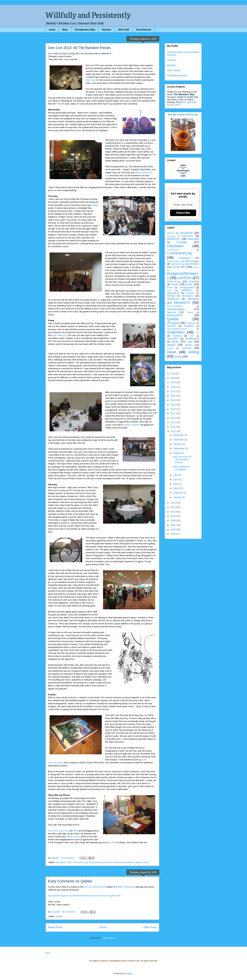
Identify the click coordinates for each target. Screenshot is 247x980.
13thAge (171, 233)
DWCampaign (192, 261)
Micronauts (187, 296)
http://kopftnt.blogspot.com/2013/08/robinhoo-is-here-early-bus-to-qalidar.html (84, 896)
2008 (173, 521)
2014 (173, 427)
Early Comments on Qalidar (70, 881)
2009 (173, 516)
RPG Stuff (124, 30)
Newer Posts (55, 927)
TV (198, 333)
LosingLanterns (187, 288)
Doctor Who (179, 267)
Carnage (182, 242)
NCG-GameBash (175, 306)
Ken (66, 831)
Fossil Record (144, 30)
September (179, 448)
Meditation (190, 293)
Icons (189, 284)
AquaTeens (61, 862)
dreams (189, 345)
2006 (173, 529)
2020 (173, 400)
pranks (170, 348)
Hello (48, 953)
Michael (131, 862)
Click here (91, 80)
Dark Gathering (59, 335)
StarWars (189, 326)
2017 (173, 413)
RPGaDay (173, 323)
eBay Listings (174, 70)
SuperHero (176, 332)
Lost (169, 290)
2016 (173, 418)
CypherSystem (174, 261)
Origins (190, 312)
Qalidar (95, 205)
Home (52, 30)
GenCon (108, 862)
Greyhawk (194, 281)
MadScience (173, 293)
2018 (173, 409)
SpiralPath (191, 323)
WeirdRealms (192, 339)
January (178, 497)
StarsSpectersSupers (177, 329)
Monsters (193, 299)
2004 (173, 534)
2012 (173, 503)
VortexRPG (173, 339)
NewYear (172, 312)
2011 (173, 507)
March (177, 488)
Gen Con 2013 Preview (95, 887)
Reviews (107, 30)
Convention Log (80, 862)
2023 (173, 387)
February (178, 493)
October (178, 444)
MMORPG (187, 290)
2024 (173, 382)
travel (146, 862)
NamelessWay (176, 309)
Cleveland (175, 246)
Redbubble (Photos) (177, 75)
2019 (173, 405)
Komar (170, 288)
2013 (173, 431)
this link (111, 842)
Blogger (129, 973)
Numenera (58, 763)
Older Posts (150, 927)
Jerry (50, 831)
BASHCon (173, 239)
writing (194, 352)
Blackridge (194, 239)
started (76, 837)
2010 (173, 512)
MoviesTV (182, 303)
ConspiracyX (173, 250)
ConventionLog (96, 862)
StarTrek (171, 326)
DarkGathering (178, 264)
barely (70, 837)
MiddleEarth (173, 299)
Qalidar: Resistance (125, 887)
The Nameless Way (85, 30)
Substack (172, 60)
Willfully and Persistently (88, 14)
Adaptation (172, 236)
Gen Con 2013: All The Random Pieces (79, 48)
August (177, 453)
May (176, 484)
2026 (173, 374)
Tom (56, 831)
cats (190, 342)
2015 (173, 422)
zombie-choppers (132, 425)
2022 (173, 391)
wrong (178, 357)
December (179, 435)
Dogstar (196, 267)
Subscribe (183, 213)
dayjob (171, 345)
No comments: (68, 858)
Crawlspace (184, 258)
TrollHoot (177, 336)
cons (69, 862)
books (175, 342)
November (179, 440)
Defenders (194, 264)
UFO (192, 336)
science (186, 348)
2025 (173, 378)
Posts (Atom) (109, 938)
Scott (75, 831)
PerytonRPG (175, 315)
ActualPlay (186, 233)
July (176, 475)
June (176, 480)
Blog (65, 30)
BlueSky (171, 65)
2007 (173, 525)
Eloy (61, 831)
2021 (173, 396)
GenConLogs (120, 862)
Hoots (175, 284)
